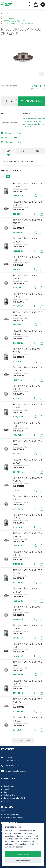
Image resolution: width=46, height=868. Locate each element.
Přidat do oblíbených (11, 142)
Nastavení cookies (23, 861)
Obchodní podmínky (11, 815)
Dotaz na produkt (10, 138)
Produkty (7, 789)
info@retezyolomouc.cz (16, 771)
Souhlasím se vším (23, 854)
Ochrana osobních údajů (13, 818)
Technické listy (9, 795)
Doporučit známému (11, 133)
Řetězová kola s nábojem (15, 21)
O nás (6, 792)
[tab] (8, 151)
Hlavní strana (9, 786)
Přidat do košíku (31, 101)
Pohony (7, 16)
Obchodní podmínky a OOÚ (14, 798)
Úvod (6, 14)
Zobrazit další (23, 741)
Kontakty (7, 801)
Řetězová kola (10, 19)
